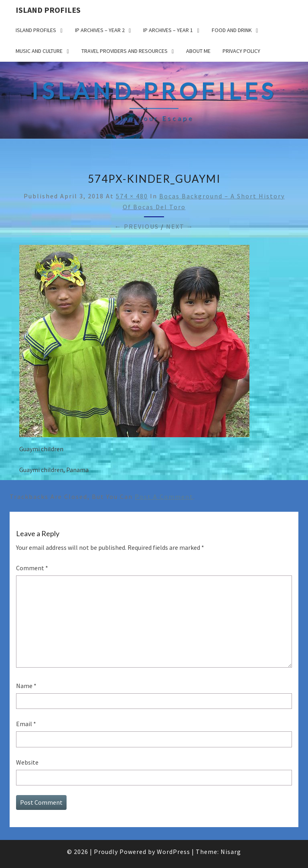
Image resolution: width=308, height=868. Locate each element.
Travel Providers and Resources (125, 51)
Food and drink (232, 30)
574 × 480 (132, 196)
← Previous (137, 226)
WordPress (173, 852)
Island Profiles (48, 10)
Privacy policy (241, 51)
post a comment (164, 497)
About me (198, 51)
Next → (180, 226)
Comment (32, 568)
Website (27, 762)
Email (26, 724)
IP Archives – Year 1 (168, 30)
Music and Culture (39, 51)
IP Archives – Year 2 (100, 30)
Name (26, 686)
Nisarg (231, 852)
